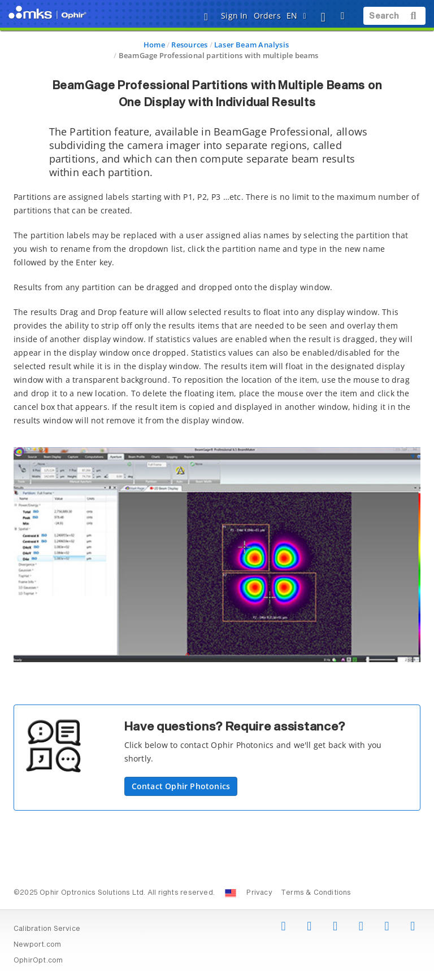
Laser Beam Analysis (251, 45)
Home (154, 45)
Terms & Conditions (316, 893)
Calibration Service (47, 929)
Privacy (259, 893)
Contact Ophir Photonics (181, 786)
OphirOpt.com (38, 961)
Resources (189, 45)
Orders (267, 16)
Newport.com (37, 945)
